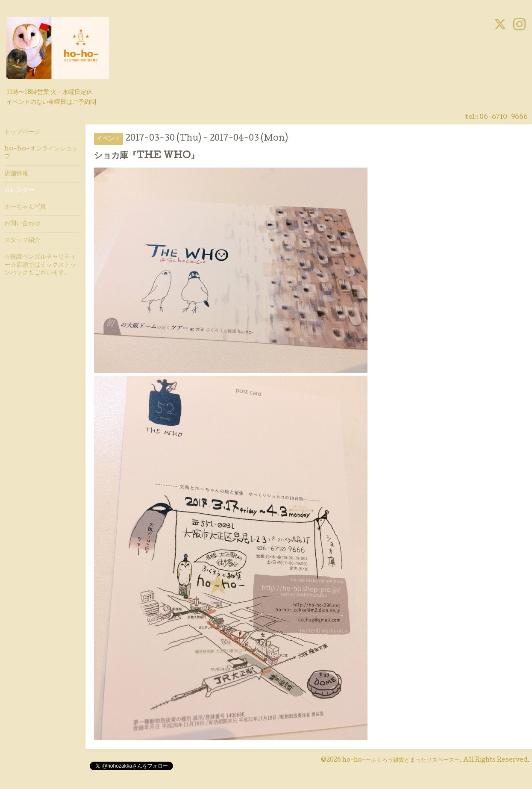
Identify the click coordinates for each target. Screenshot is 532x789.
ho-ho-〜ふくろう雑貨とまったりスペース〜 (401, 760)
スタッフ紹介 (22, 241)
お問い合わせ (22, 224)
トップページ (22, 132)
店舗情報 (16, 174)
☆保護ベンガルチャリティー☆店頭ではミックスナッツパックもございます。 (40, 265)
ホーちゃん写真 (25, 207)
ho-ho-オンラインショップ (41, 153)
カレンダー (19, 191)
